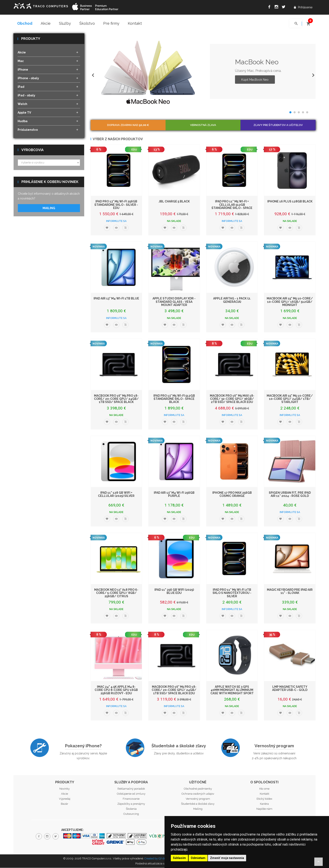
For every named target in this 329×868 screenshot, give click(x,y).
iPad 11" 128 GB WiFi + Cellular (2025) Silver (116, 494)
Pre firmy (111, 23)
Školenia (131, 809)
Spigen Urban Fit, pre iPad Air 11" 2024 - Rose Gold (290, 494)
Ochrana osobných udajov (198, 794)
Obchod (25, 23)
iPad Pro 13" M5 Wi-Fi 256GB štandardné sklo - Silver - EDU (116, 205)
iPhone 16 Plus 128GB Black (290, 202)
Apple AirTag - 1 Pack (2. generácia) (232, 300)
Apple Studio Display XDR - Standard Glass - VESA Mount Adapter (174, 302)
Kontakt (135, 23)
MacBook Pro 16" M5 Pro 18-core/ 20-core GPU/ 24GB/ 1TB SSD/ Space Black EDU (174, 690)
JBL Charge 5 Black (174, 202)
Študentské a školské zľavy (179, 746)
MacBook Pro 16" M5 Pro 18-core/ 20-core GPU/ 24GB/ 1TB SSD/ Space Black (116, 399)
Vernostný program (274, 746)
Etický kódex (264, 799)
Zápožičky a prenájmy (131, 804)
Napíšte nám (264, 809)
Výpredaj (65, 799)
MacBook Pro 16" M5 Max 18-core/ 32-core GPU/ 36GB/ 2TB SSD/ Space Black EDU (232, 399)
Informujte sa (116, 221)
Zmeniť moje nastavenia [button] (227, 858)
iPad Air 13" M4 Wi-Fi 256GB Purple (174, 494)
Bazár (65, 804)
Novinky (65, 789)
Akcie (46, 23)
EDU (134, 150)
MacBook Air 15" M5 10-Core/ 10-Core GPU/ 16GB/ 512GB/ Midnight (290, 302)
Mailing (49, 209)
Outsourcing (131, 814)
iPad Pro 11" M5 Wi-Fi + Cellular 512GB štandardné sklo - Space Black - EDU (232, 207)
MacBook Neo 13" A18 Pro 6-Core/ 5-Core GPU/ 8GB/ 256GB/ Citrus (116, 593)
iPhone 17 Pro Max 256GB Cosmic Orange (232, 494)
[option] (203, 72)
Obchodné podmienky (198, 789)
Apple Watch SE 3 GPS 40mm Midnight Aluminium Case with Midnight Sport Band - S (232, 692)
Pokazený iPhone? (83, 746)
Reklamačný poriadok (131, 789)
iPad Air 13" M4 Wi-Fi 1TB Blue (116, 299)
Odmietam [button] (198, 858)
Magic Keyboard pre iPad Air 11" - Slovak (290, 591)
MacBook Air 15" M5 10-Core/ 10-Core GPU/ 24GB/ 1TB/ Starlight (290, 399)
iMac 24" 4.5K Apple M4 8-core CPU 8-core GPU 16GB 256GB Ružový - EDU (116, 690)
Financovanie (131, 799)
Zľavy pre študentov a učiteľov (278, 125)
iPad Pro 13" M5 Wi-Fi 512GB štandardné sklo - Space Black (174, 399)
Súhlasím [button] (179, 858)
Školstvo (87, 23)
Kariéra (264, 804)
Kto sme (264, 789)
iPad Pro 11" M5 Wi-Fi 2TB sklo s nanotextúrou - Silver (232, 593)
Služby (65, 23)
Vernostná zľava (203, 125)
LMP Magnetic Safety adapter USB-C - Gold (290, 689)
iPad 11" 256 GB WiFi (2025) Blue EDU (174, 591)
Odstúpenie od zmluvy (131, 794)
